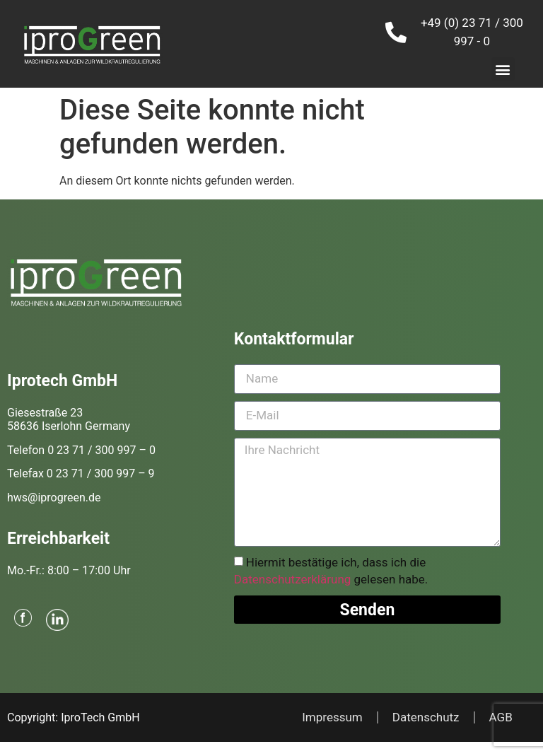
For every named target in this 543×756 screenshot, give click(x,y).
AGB (501, 717)
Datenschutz (426, 717)
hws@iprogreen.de (54, 498)
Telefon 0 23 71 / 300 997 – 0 (81, 450)
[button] (503, 69)
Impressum (332, 717)
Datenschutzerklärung (292, 580)
